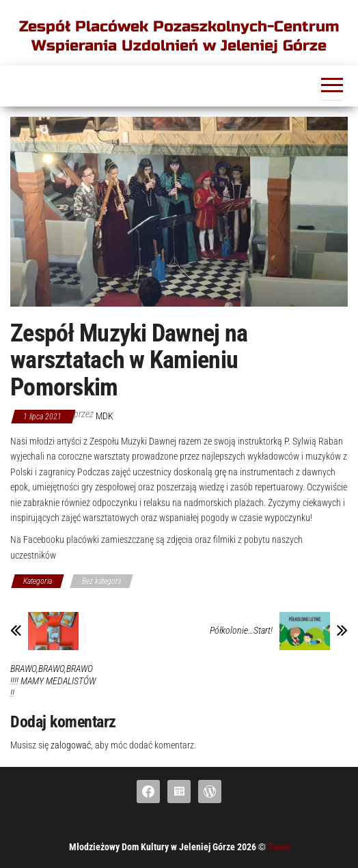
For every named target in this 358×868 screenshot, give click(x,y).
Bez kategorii (101, 581)
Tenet (279, 847)
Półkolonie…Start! (241, 630)
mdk (105, 416)
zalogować (71, 745)
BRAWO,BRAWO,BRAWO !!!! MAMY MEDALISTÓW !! (53, 681)
